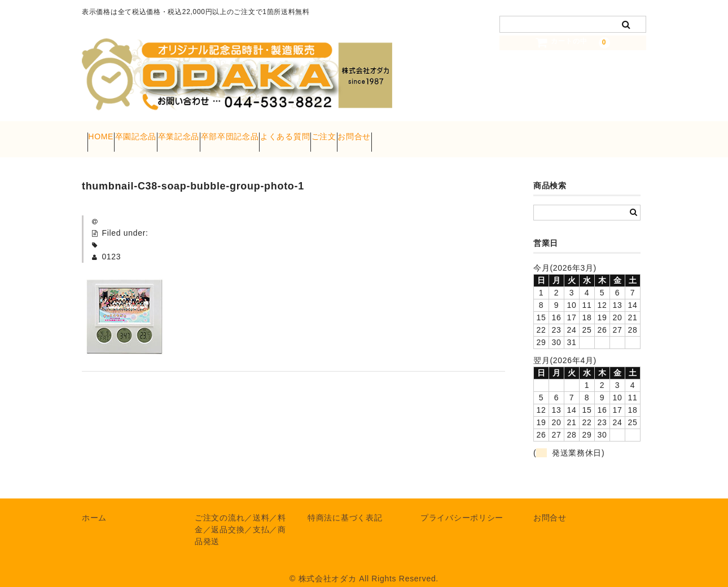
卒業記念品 (227, 133)
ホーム (94, 506)
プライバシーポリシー (462, 506)
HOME (106, 133)
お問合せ (490, 133)
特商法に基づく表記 (345, 506)
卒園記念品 (163, 133)
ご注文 (438, 133)
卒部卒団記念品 (301, 133)
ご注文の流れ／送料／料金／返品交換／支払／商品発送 (240, 518)
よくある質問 (378, 133)
